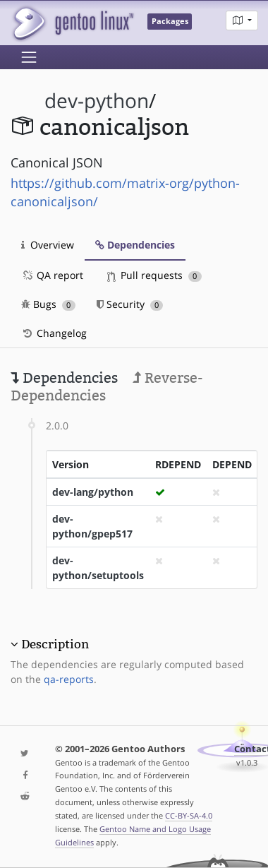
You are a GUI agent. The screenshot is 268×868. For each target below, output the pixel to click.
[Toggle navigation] (29, 57)
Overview (48, 245)
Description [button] (55, 644)
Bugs (48, 304)
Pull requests (154, 275)
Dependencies (135, 245)
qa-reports (69, 679)
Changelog (54, 333)
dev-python (97, 101)
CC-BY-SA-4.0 (189, 815)
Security (130, 304)
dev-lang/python (93, 492)
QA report (52, 275)
